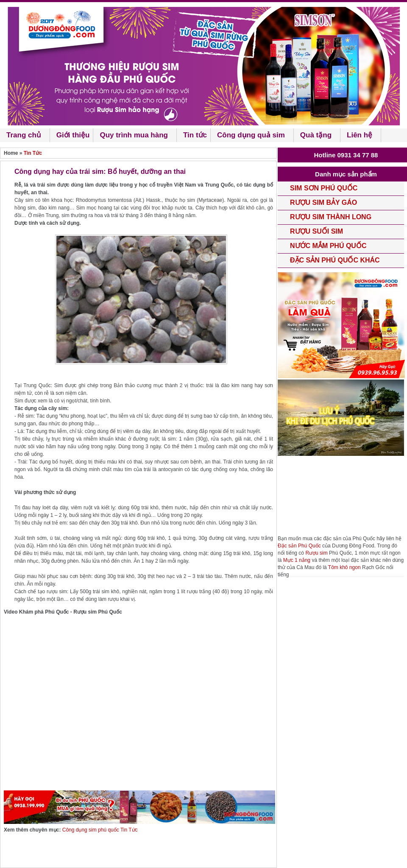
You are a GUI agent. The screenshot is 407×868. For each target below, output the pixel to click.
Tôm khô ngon (344, 567)
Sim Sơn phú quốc (324, 188)
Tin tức (195, 135)
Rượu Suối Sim (316, 231)
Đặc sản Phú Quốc (299, 546)
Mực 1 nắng (297, 560)
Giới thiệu (73, 135)
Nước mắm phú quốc (328, 246)
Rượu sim (316, 553)
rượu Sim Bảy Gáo (323, 202)
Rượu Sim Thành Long (331, 217)
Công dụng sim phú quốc (91, 830)
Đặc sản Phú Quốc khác (335, 260)
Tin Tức (33, 153)
